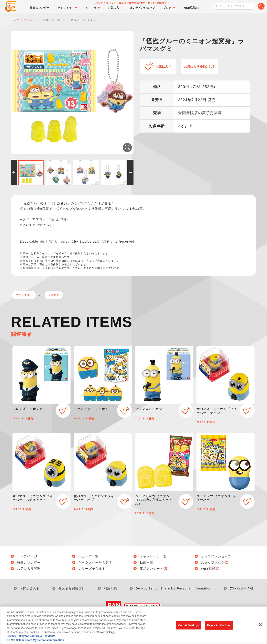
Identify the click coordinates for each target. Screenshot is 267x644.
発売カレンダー (29, 562)
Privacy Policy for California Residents (31, 638)
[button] (14, 173)
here (15, 618)
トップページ (27, 556)
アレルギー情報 (242, 588)
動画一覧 (146, 562)
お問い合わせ (30, 588)
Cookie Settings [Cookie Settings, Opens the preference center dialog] (188, 628)
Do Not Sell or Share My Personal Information (174, 588)
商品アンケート (154, 569)
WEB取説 (211, 569)
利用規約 (111, 588)
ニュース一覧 (88, 556)
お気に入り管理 (29, 569)
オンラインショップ (216, 556)
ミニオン (54, 295)
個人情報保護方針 (72, 588)
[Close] (260, 627)
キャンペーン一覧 (153, 556)
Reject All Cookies (219, 628)
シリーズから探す (92, 569)
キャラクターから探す (95, 562)
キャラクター (24, 295)
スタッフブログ (215, 562)
